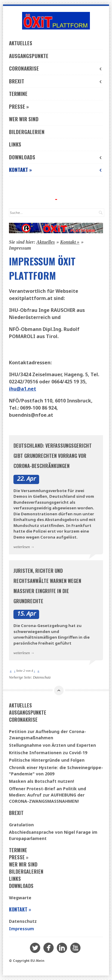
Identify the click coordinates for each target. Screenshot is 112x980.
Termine (18, 94)
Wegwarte (20, 898)
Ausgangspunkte (29, 56)
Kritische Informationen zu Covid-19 (48, 753)
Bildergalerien (27, 132)
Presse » (19, 106)
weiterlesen (22, 547)
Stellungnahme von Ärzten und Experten (52, 745)
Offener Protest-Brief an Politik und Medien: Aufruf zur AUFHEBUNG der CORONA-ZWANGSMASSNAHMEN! (47, 795)
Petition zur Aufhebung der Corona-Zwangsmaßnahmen (47, 735)
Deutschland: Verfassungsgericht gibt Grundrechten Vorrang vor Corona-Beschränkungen (53, 456)
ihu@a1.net (23, 389)
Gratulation (21, 825)
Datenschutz (42, 677)
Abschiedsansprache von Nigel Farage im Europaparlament (53, 835)
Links (15, 144)
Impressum (22, 929)
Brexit (56, 81)
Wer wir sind (24, 119)
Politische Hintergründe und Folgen (47, 760)
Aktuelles (21, 43)
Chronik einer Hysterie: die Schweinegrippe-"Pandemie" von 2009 (56, 771)
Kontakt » (56, 170)
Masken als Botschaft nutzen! (42, 781)
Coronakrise (56, 68)
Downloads (56, 157)
